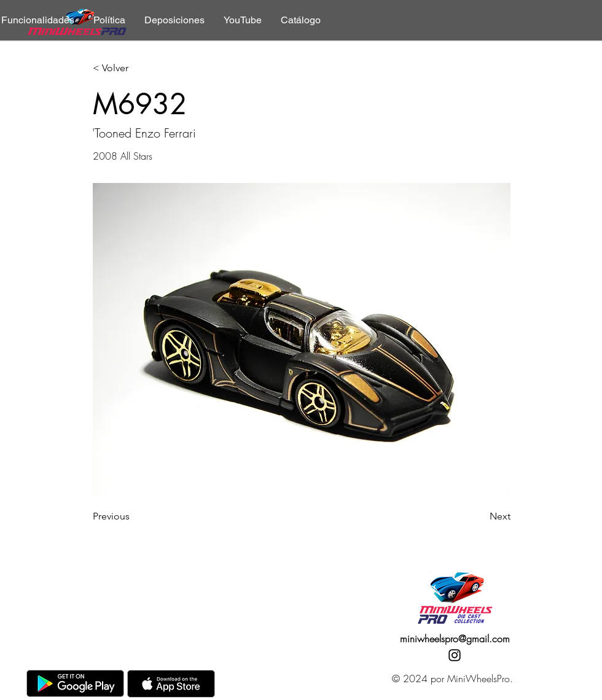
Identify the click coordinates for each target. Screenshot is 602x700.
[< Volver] (133, 68)
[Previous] (133, 516)
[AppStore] (171, 684)
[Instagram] (455, 655)
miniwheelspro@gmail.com (455, 639)
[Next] (480, 516)
